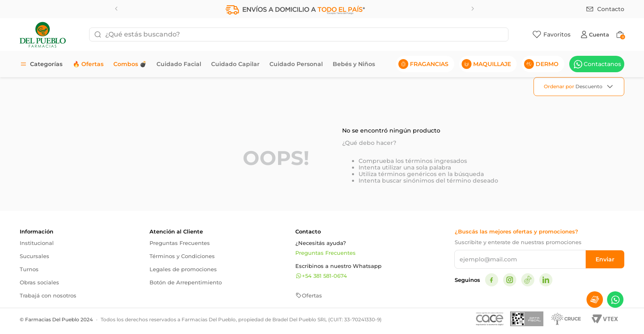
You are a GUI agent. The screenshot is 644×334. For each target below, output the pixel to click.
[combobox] (299, 34)
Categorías (46, 64)
